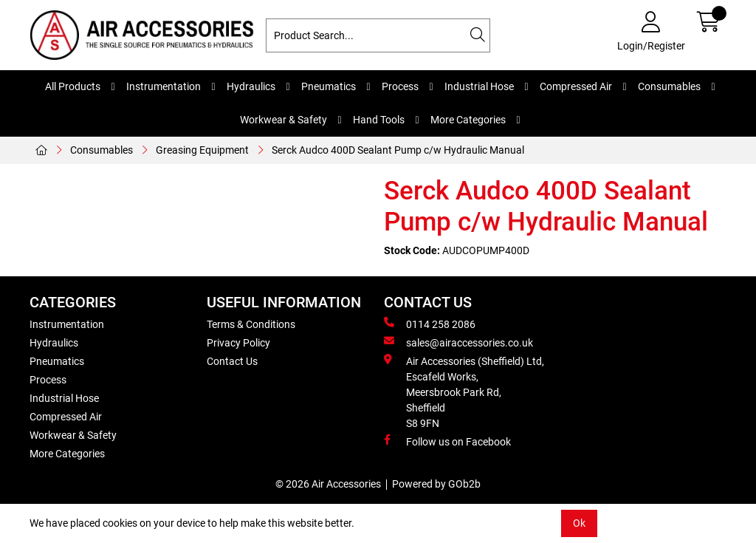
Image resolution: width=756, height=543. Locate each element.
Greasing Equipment (202, 150)
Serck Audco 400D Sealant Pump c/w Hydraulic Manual (398, 150)
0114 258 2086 (430, 324)
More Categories (468, 120)
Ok (579, 523)
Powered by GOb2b (436, 484)
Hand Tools (379, 120)
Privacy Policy (238, 343)
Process (400, 86)
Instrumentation (164, 86)
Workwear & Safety (283, 120)
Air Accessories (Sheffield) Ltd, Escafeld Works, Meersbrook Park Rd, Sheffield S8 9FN (464, 392)
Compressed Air (576, 86)
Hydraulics (251, 86)
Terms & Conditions (251, 324)
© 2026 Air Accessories (328, 484)
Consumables (669, 86)
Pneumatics (329, 86)
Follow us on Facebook (447, 441)
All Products (73, 86)
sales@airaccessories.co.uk (458, 342)
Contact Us (232, 361)
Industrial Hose (479, 86)
